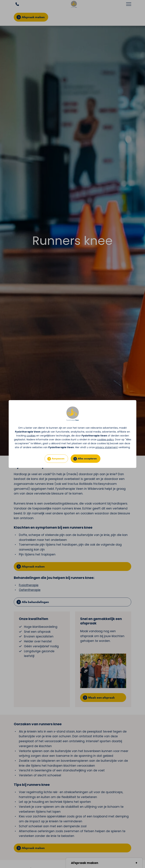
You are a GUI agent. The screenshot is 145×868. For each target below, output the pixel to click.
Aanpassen (58, 459)
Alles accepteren (87, 459)
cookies (31, 436)
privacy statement (107, 447)
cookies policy (106, 440)
